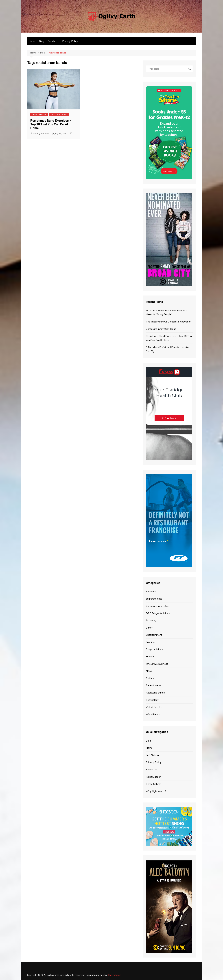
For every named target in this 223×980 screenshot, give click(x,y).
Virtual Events (154, 707)
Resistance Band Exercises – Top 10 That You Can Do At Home (51, 124)
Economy (151, 620)
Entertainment (154, 635)
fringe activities (39, 115)
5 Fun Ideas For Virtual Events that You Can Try (167, 349)
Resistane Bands (59, 115)
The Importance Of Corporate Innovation (169, 322)
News (149, 671)
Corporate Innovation (158, 606)
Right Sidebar (153, 777)
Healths (150, 656)
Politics (150, 678)
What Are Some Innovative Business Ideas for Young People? (166, 312)
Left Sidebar (153, 755)
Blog (42, 41)
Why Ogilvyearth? (156, 791)
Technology (152, 700)
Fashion (150, 642)
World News (153, 714)
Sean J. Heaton (41, 133)
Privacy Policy (70, 41)
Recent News (154, 685)
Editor (149, 628)
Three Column (154, 784)
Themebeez (114, 975)
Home (32, 41)
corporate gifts (154, 599)
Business (151, 591)
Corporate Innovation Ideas (161, 329)
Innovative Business (157, 664)
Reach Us (53, 41)
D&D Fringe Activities (158, 613)
